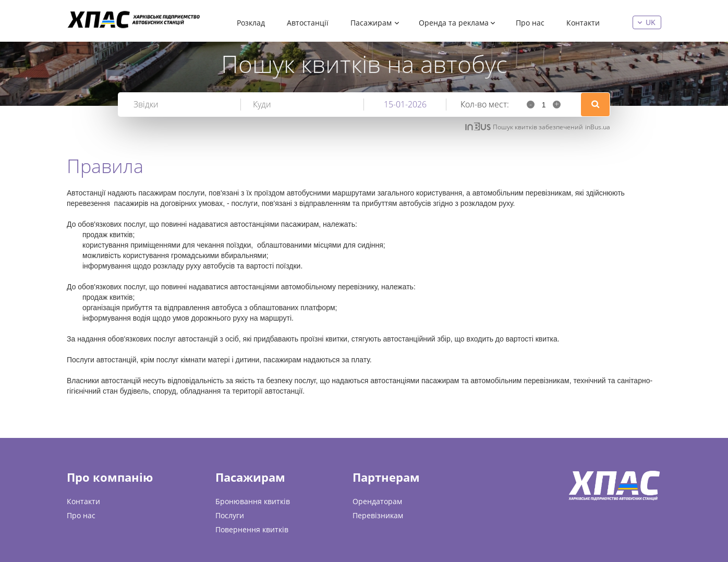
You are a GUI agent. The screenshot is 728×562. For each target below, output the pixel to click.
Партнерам (386, 477)
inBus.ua (598, 127)
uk (651, 22)
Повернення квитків (252, 529)
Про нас (530, 23)
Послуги (230, 515)
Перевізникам (378, 515)
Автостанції (308, 23)
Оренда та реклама (454, 23)
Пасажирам (371, 23)
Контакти (583, 23)
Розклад (251, 23)
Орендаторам (377, 501)
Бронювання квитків (253, 501)
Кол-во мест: (485, 104)
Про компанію (110, 477)
